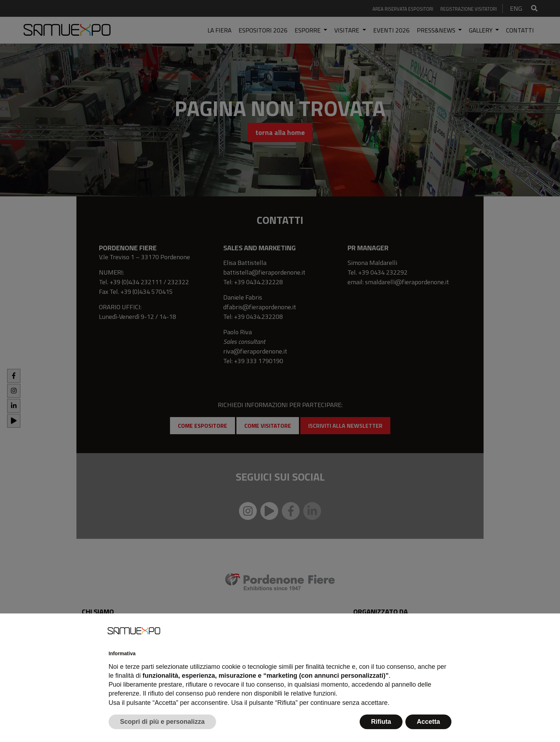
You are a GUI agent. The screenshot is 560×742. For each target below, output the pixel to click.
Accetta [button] (428, 722)
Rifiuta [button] (381, 722)
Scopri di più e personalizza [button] (162, 722)
